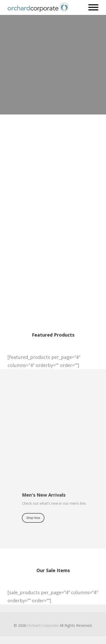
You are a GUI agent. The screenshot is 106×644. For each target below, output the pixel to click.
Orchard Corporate (43, 625)
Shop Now (49, 167)
